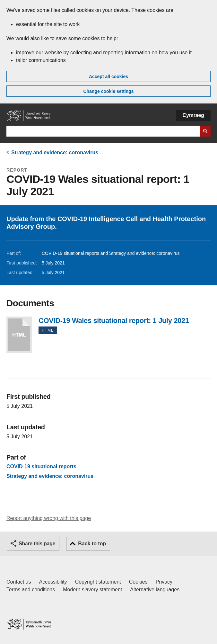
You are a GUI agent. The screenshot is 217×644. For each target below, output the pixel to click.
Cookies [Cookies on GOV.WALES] (138, 582)
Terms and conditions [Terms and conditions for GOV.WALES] (31, 590)
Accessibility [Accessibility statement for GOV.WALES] (53, 582)
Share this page (37, 544)
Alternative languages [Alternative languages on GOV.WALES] (155, 590)
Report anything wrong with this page (49, 518)
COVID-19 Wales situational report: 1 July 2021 (19, 335)
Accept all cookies (108, 76)
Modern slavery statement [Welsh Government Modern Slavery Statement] (92, 590)
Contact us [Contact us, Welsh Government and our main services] (19, 582)
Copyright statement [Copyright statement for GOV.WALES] (98, 582)
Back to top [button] (92, 544)
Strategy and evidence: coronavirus (55, 152)
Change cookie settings (108, 91)
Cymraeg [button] (193, 115)
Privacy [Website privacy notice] (164, 582)
